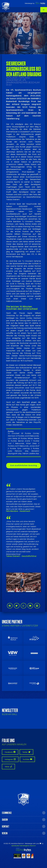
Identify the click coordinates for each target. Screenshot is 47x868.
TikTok (8, 767)
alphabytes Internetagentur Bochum (23, 846)
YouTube (27, 759)
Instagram (10, 759)
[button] (9, 582)
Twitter (26, 752)
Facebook (10, 752)
